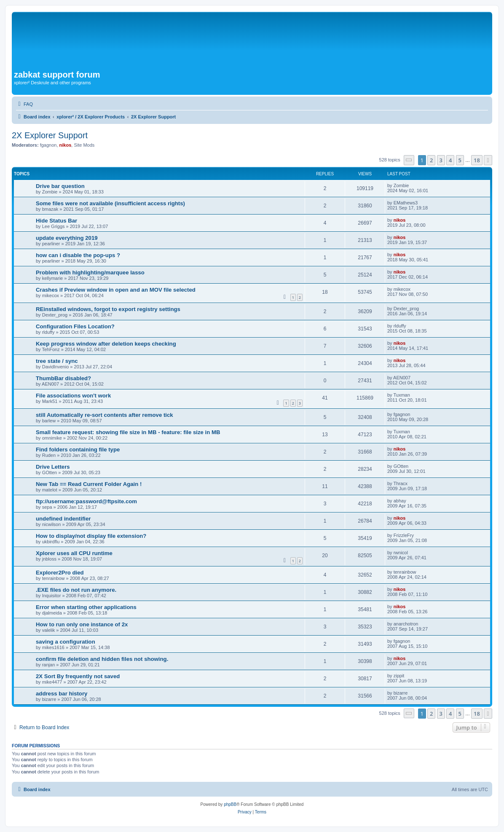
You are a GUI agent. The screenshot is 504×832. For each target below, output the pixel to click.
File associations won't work (73, 396)
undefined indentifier (63, 519)
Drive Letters (53, 467)
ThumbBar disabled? (63, 378)
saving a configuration (66, 642)
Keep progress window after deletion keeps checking (106, 344)
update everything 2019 (67, 238)
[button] (409, 160)
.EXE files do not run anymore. (76, 590)
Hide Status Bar (56, 221)
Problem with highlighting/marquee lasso (90, 272)
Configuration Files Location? (75, 326)
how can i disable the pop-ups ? (78, 255)
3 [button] (441, 160)
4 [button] (450, 160)
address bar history (62, 694)
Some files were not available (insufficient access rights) (110, 203)
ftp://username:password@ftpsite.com (86, 501)
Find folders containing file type (78, 450)
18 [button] (477, 160)
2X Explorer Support (50, 135)
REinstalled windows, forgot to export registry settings (108, 309)
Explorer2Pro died (60, 573)
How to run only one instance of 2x (82, 624)
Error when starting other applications (86, 607)
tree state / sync (57, 361)
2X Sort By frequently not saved (78, 676)
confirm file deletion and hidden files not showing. (102, 659)
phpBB (230, 804)
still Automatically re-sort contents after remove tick (105, 415)
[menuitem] (24, 104)
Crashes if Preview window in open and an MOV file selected (116, 290)
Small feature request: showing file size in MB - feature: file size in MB (128, 432)
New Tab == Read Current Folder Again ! (89, 484)
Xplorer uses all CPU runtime (74, 553)
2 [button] (431, 160)
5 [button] (460, 160)
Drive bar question (60, 186)
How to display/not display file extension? (91, 536)
